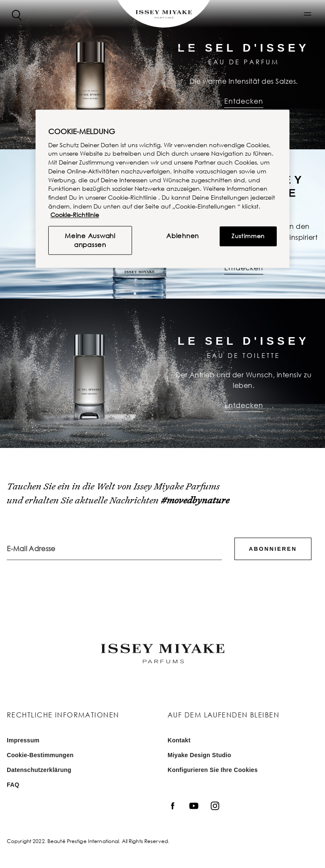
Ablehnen (183, 236)
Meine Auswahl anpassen (90, 240)
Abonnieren (273, 549)
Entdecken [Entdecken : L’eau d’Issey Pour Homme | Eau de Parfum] (244, 268)
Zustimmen (248, 236)
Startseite (143, 48)
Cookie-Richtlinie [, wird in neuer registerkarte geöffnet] (75, 215)
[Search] (17, 14)
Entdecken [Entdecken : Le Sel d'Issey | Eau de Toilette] (244, 405)
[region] (162, 189)
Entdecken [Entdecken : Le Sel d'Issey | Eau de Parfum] (244, 101)
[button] (308, 14)
